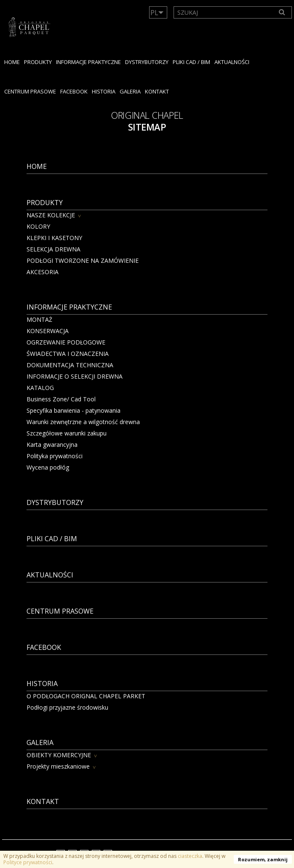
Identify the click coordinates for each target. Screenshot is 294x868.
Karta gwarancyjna (52, 445)
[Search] (282, 12)
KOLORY (38, 226)
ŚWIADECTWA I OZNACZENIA (68, 354)
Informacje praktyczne (88, 62)
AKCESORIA (43, 272)
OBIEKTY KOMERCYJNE (59, 755)
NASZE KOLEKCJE (51, 215)
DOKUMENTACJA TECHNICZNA (70, 365)
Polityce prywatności (28, 862)
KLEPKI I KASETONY (54, 238)
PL (154, 13)
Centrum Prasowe (30, 91)
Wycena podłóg (48, 467)
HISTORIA (104, 91)
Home (12, 62)
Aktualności (232, 62)
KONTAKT (157, 91)
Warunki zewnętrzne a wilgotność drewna (83, 422)
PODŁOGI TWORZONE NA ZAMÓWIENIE (83, 260)
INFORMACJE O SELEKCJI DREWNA (75, 376)
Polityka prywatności (55, 456)
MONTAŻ (39, 319)
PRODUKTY (38, 62)
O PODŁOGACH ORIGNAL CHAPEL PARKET (86, 696)
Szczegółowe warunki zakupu (67, 433)
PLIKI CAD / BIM (191, 62)
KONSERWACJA (48, 331)
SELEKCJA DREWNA (53, 249)
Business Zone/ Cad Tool (61, 399)
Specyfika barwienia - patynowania (73, 410)
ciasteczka (190, 856)
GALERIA (130, 91)
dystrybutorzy (147, 62)
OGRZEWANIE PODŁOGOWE (66, 342)
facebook (74, 91)
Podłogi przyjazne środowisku (67, 707)
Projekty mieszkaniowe (58, 766)
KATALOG (40, 388)
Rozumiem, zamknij (263, 859)
